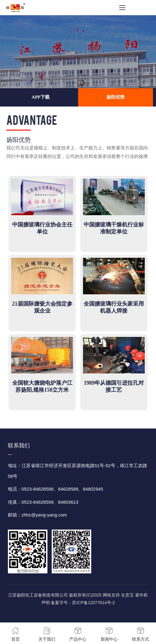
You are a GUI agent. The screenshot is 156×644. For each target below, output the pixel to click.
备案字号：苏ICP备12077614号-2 (83, 603)
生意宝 (127, 595)
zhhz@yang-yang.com (44, 515)
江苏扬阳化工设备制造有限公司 (38, 595)
